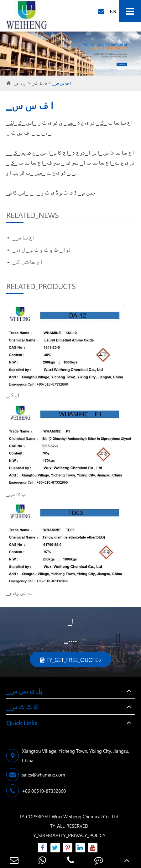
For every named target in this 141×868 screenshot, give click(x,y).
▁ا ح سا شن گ (27, 262)
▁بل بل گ (39, 83)
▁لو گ (13, 395)
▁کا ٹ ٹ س (22, 707)
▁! (71, 621)
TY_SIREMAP (44, 835)
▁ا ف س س (62, 83)
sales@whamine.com (36, 775)
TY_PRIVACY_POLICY (83, 835)
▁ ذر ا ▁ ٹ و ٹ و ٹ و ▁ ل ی (42, 250)
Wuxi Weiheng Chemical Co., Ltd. (86, 816)
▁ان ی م (20, 83)
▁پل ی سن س (24, 691)
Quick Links (22, 723)
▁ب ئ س (16, 494)
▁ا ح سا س (23, 237)
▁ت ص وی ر (19, 592)
